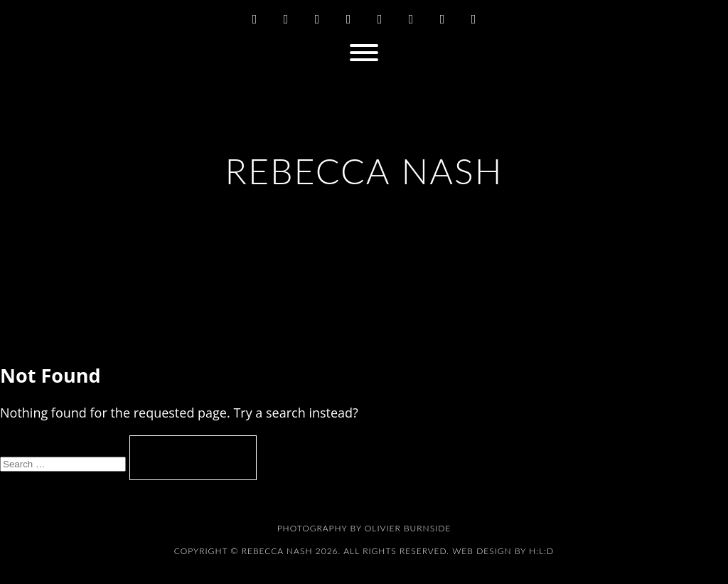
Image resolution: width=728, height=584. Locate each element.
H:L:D (541, 551)
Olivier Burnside (408, 528)
